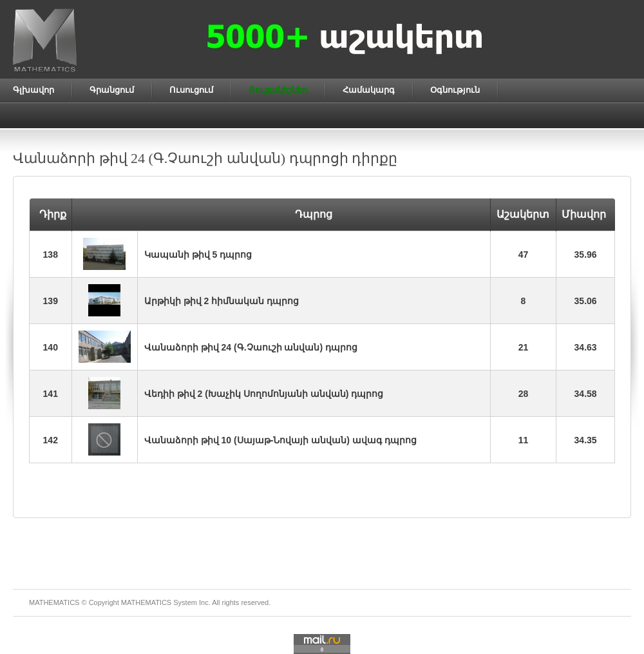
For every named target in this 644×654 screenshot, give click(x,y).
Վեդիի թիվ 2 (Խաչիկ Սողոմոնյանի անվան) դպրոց (264, 394)
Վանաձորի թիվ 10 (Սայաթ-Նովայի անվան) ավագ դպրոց (280, 440)
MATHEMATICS (146, 602)
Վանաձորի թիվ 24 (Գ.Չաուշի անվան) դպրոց (251, 347)
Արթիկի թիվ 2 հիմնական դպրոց (222, 301)
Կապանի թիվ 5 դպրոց (198, 255)
